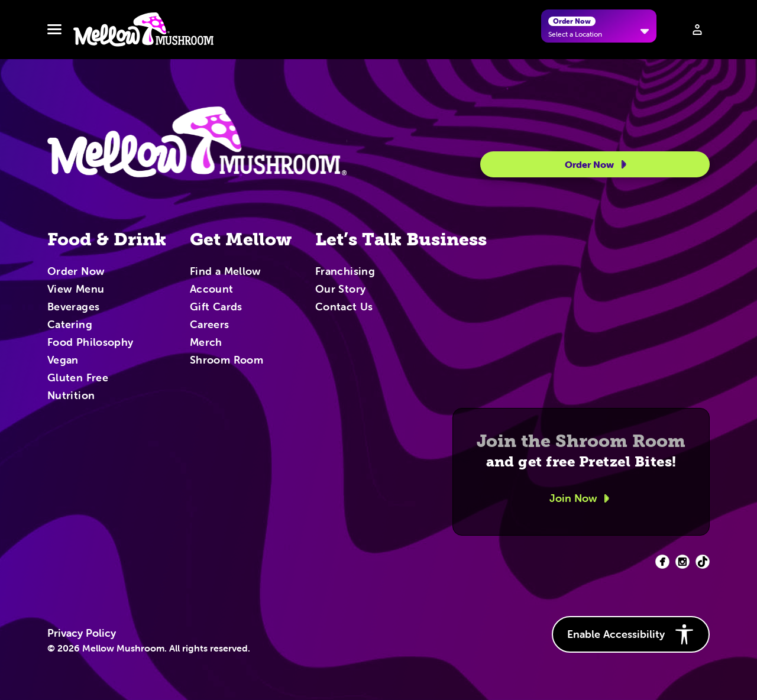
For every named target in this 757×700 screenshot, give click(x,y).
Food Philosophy (90, 343)
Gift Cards (216, 307)
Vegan (63, 361)
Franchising (345, 272)
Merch (206, 343)
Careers (210, 325)
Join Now (581, 498)
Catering (70, 325)
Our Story (340, 290)
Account (212, 290)
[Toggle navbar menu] (54, 30)
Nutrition (71, 396)
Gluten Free (78, 378)
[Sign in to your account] (697, 30)
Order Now (598, 164)
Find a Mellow (226, 272)
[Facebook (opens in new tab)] (662, 562)
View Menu (76, 290)
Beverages (73, 307)
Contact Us (344, 307)
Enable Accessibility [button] (631, 634)
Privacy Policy (82, 633)
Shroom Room (227, 361)
